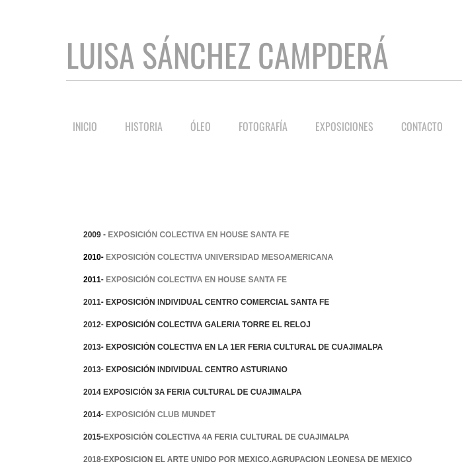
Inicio (85, 126)
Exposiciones (344, 126)
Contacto (422, 126)
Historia (144, 126)
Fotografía (263, 126)
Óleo (201, 126)
